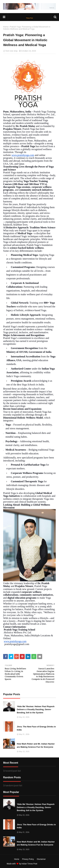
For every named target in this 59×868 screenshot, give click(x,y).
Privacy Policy (28, 859)
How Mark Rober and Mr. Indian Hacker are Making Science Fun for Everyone (36, 745)
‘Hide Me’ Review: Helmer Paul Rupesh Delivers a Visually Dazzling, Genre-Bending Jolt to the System (36, 710)
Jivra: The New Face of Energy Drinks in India (36, 728)
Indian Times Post (29, 864)
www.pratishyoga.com (23, 155)
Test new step (11, 51)
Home (6, 27)
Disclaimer (41, 859)
